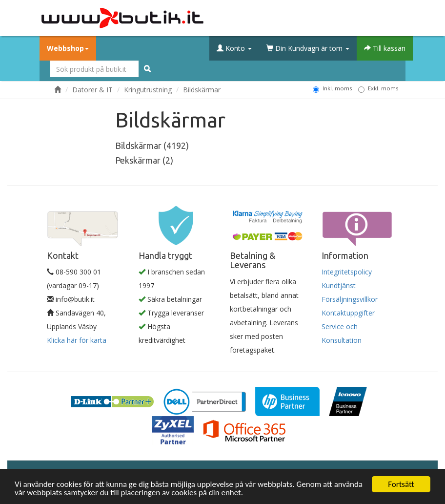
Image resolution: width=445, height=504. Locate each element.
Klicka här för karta (77, 340)
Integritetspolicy (347, 272)
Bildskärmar (202, 90)
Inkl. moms (332, 88)
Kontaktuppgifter (348, 313)
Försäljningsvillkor (350, 299)
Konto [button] (234, 48)
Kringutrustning (148, 90)
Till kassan (385, 48)
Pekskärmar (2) (144, 160)
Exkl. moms (378, 88)
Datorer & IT (92, 90)
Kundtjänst (339, 285)
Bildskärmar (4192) (152, 146)
